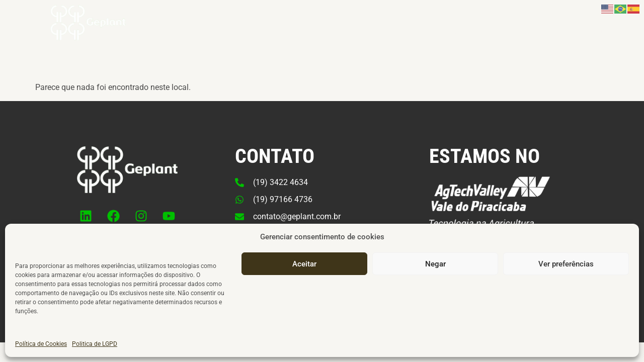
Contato (550, 31)
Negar (435, 270)
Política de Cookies (41, 350)
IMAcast (504, 31)
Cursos (460, 31)
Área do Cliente (609, 31)
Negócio (271, 31)
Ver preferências (566, 270)
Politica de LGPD (95, 350)
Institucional (401, 31)
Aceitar (304, 270)
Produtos (333, 31)
